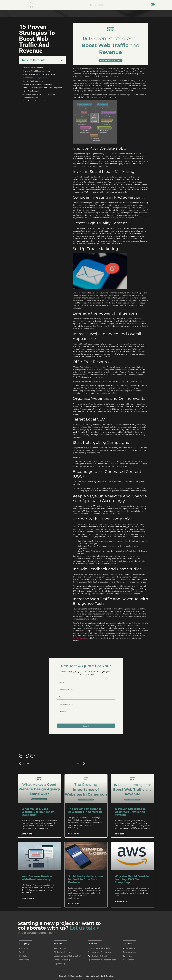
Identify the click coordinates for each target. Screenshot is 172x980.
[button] (62, 60)
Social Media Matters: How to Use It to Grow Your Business (86, 879)
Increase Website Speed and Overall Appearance (43, 88)
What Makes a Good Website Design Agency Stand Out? (38, 812)
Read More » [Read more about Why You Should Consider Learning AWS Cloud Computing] (121, 901)
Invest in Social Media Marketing (37, 71)
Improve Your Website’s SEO (35, 68)
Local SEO (87, 427)
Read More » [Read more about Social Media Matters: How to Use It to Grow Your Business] (74, 904)
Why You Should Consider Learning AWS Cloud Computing (132, 879)
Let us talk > (85, 928)
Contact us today (80, 638)
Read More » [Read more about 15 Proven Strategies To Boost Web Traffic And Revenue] (121, 834)
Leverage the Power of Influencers (38, 84)
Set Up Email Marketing (33, 81)
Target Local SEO (31, 98)
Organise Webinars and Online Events (39, 94)
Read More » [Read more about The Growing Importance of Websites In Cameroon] (74, 833)
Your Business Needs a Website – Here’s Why (37, 878)
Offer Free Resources (32, 91)
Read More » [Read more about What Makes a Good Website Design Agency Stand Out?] (28, 834)
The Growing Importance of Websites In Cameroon (85, 810)
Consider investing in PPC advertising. (39, 74)
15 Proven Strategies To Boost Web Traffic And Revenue (130, 812)
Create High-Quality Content (35, 78)
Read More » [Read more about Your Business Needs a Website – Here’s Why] (28, 898)
